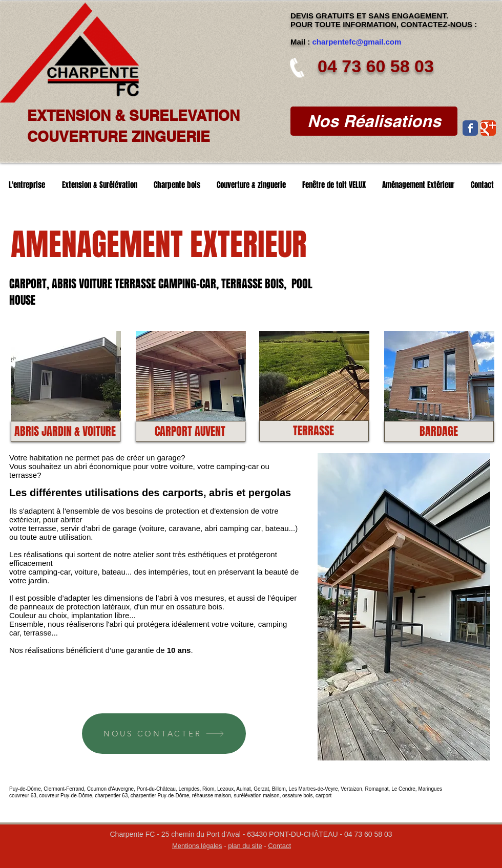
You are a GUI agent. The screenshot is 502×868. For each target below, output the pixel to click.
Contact (279, 846)
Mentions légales (197, 846)
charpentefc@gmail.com (357, 42)
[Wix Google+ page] (488, 128)
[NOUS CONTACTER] (164, 734)
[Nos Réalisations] (374, 121)
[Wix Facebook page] (470, 128)
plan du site (245, 846)
